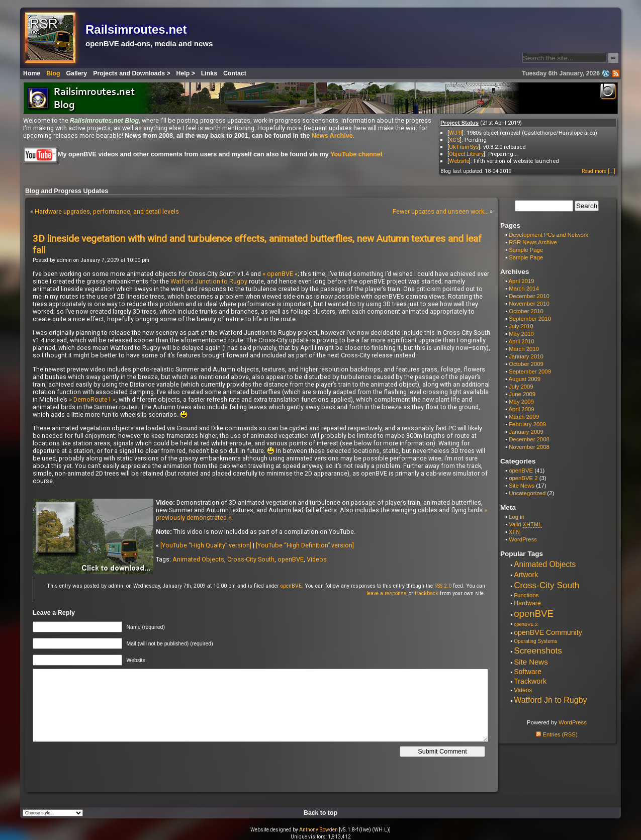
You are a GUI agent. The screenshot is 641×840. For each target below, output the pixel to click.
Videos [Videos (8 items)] (523, 690)
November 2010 (529, 304)
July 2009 (521, 387)
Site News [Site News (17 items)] (531, 662)
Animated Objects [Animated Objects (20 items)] (545, 564)
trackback (427, 593)
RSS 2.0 (443, 586)
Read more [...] (599, 171)
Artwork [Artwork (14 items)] (526, 575)
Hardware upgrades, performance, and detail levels (107, 211)
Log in (517, 517)
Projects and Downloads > (131, 73)
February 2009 (527, 424)
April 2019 (522, 281)
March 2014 (524, 289)
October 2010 (526, 311)
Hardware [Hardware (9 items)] (527, 603)
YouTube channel (356, 154)
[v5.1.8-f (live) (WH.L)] (365, 830)
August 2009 (525, 379)
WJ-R (455, 133)
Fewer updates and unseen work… (440, 211)
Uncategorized (527, 493)
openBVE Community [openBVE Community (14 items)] (548, 632)
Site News (522, 486)
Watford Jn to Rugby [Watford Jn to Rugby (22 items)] (550, 700)
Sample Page (526, 250)
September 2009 (530, 371)
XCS (454, 140)
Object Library (466, 154)
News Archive (332, 136)
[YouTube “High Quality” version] (206, 545)
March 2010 (524, 349)
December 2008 (529, 439)
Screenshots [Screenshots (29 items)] (538, 650)
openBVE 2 (523, 478)
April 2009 (522, 409)
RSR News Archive (533, 242)
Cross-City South (251, 559)
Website (459, 161)
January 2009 (526, 432)
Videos (317, 559)
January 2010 (526, 356)
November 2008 (529, 447)
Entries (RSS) (557, 734)
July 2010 (521, 326)
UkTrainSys (464, 147)
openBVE (291, 559)
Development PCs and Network (548, 235)
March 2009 (524, 417)
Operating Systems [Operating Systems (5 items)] (535, 641)
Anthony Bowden (318, 830)
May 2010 (521, 334)
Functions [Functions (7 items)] (526, 595)
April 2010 (522, 341)
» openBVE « (280, 274)
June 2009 (522, 394)
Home (32, 73)
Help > (186, 73)
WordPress (523, 539)
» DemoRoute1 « (92, 399)
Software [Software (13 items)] (528, 672)
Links (209, 73)
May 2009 (521, 402)
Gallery (77, 73)
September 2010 (530, 319)
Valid (525, 524)
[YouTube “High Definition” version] (305, 545)
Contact (235, 73)
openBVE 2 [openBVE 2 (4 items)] (526, 624)
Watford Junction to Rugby (209, 281)
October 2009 (526, 364)
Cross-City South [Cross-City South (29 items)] (546, 585)
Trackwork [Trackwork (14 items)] (530, 681)
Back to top (320, 813)
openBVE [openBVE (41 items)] (534, 614)
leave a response (386, 593)
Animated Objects (198, 559)
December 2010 (529, 296)
